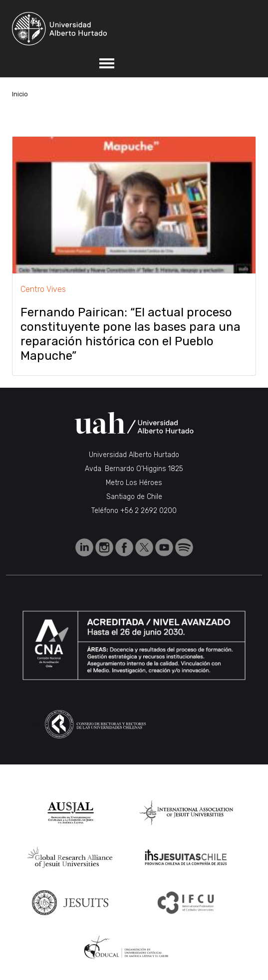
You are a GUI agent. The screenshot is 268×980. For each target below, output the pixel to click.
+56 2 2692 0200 (148, 511)
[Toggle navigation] (107, 63)
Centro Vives (43, 289)
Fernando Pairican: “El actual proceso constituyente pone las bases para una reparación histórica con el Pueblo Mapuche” (131, 334)
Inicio (20, 94)
